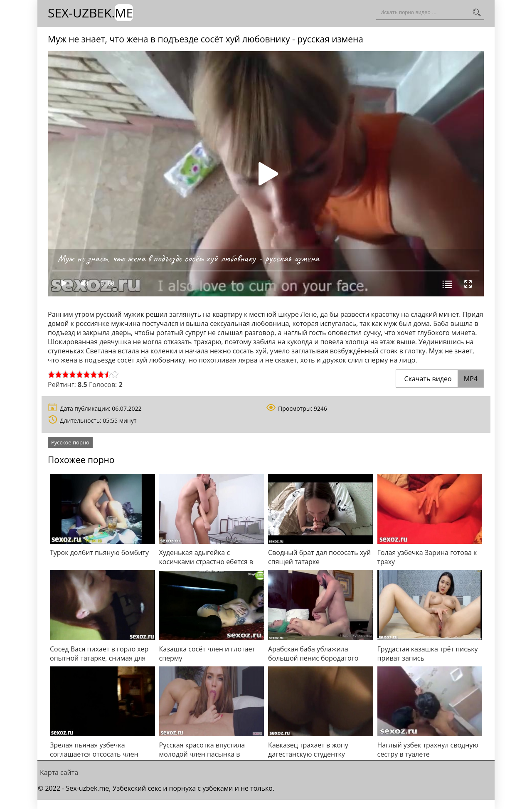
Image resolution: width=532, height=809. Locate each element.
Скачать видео (440, 379)
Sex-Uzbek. (90, 13)
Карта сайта (59, 772)
